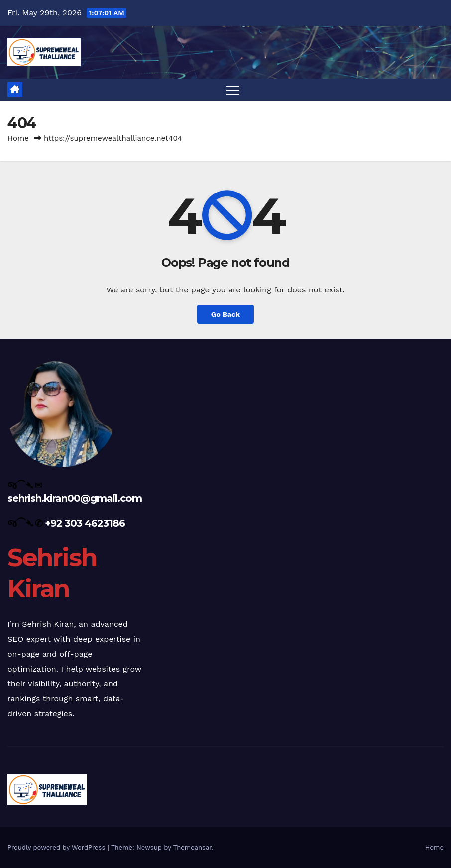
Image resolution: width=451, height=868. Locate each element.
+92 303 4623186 (85, 523)
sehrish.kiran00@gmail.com (75, 498)
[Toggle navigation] (233, 90)
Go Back (225, 314)
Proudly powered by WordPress (57, 847)
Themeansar (192, 847)
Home (18, 138)
